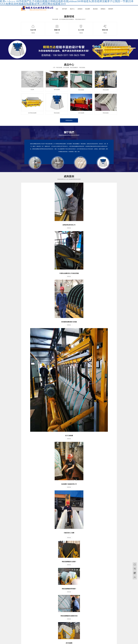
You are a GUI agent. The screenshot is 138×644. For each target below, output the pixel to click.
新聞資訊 (103, 9)
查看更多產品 (69, 120)
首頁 (57, 9)
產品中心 (72, 9)
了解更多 (33, 33)
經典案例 (80, 9)
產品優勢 (88, 9)
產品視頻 (95, 9)
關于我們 (65, 9)
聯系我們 (111, 9)
